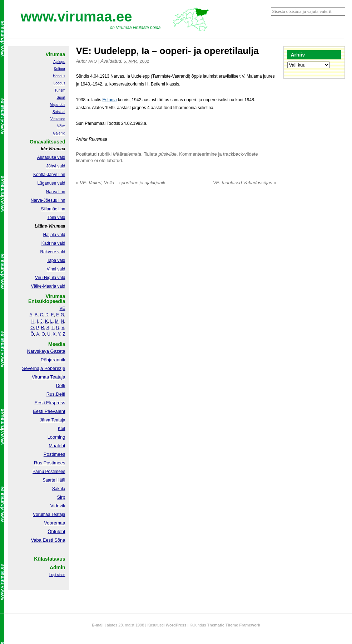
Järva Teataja (52, 420)
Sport (61, 97)
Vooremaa (54, 523)
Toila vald (56, 218)
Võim (61, 126)
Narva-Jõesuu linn (48, 200)
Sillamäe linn (53, 209)
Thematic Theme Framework (234, 625)
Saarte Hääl (54, 480)
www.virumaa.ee (76, 16)
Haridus (59, 76)
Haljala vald (54, 235)
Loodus (60, 83)
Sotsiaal (59, 112)
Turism (60, 90)
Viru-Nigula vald (50, 278)
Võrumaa (42, 514)
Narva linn (55, 192)
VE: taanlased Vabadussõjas (245, 183)
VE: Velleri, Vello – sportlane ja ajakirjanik (121, 183)
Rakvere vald (53, 252)
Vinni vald (56, 269)
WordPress (176, 625)
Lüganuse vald (51, 183)
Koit (62, 429)
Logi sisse (57, 575)
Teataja (58, 514)
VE (62, 308)
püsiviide (168, 154)
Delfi (60, 386)
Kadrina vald (53, 243)
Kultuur (60, 69)
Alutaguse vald (51, 157)
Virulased (58, 119)
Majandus (57, 105)
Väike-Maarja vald (48, 286)
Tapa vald (56, 260)
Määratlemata (127, 154)
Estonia (110, 100)
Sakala (59, 489)
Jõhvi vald (56, 166)
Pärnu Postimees (49, 472)
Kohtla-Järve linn (49, 175)
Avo (93, 61)
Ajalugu (59, 62)
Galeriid (59, 133)
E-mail (98, 625)
